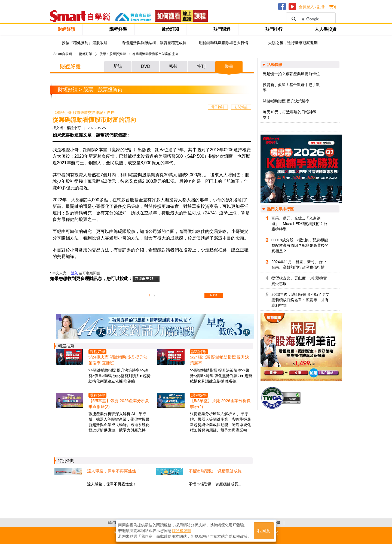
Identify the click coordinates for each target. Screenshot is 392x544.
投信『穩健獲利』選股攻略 (85, 43)
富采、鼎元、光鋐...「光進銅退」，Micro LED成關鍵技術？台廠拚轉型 (299, 224)
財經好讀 (66, 29)
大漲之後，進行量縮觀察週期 (293, 43)
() (334, 7)
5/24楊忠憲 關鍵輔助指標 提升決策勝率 (220, 360)
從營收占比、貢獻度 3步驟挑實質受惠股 (299, 281)
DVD (146, 66)
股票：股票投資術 (113, 54)
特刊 (201, 66)
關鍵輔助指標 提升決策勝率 (286, 101)
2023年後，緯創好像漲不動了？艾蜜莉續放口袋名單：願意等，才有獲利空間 (300, 300)
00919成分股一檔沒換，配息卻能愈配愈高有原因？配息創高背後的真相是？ (300, 245)
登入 (74, 273)
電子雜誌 (218, 107)
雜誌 (118, 66)
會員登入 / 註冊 (312, 7)
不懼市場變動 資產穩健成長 (215, 471)
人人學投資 (326, 29)
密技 (173, 66)
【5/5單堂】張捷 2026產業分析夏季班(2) (220, 404)
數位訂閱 (170, 29)
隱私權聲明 (182, 531)
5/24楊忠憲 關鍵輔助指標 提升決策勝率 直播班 (118, 360)
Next (214, 295)
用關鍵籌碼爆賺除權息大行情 (223, 43)
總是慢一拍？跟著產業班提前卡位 (291, 74)
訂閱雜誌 (241, 107)
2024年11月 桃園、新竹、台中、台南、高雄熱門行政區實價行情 (301, 265)
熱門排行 (274, 29)
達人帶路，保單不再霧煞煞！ (114, 471)
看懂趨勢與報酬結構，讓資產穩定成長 (154, 43)
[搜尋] (310, 19)
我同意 (264, 531)
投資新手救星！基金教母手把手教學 (291, 87)
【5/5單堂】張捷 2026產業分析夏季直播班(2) (119, 404)
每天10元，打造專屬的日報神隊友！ (290, 115)
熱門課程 (222, 29)
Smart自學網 (63, 54)
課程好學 (118, 29)
